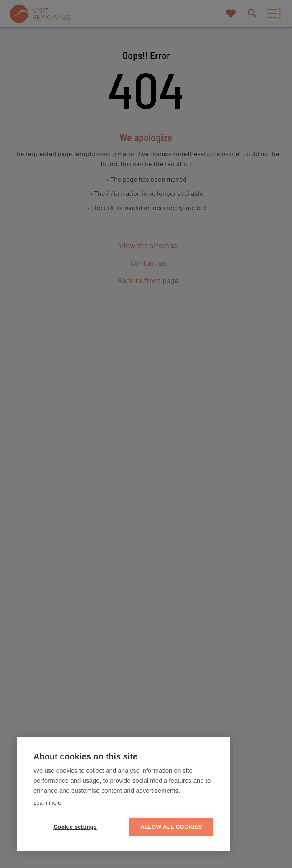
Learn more (47, 803)
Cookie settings (75, 827)
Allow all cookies (171, 827)
